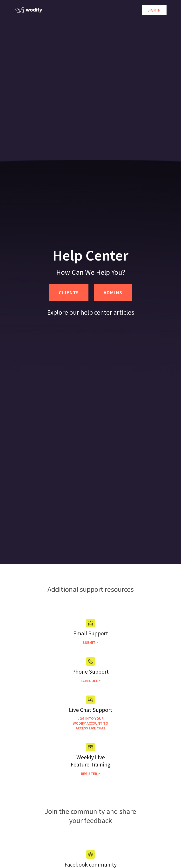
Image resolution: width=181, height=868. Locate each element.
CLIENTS (69, 292)
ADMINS (113, 292)
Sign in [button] (154, 10)
